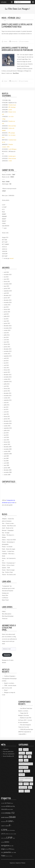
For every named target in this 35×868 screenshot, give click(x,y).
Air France (29, 753)
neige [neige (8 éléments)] (3, 849)
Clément (5, 41)
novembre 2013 (8, 351)
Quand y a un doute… (10, 683)
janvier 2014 (7, 347)
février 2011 (7, 416)
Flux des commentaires (9, 754)
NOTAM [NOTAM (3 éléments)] (7, 849)
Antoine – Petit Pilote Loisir (9, 526)
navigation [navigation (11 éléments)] (5, 845)
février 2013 (7, 370)
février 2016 (7, 309)
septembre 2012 (8, 382)
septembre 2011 (8, 400)
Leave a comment (25, 41)
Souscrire (7, 655)
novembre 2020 (8, 284)
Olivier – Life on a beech (8, 565)
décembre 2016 (8, 300)
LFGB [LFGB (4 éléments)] (7, 834)
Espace (26, 760)
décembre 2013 (8, 349)
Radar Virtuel (5, 600)
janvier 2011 (7, 419)
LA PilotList (5, 598)
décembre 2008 (8, 470)
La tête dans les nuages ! (17, 9)
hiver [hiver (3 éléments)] (9, 830)
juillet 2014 (7, 335)
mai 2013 (6, 363)
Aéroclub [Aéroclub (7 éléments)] (4, 809)
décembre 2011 (8, 393)
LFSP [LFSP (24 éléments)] (9, 838)
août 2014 (6, 333)
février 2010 (7, 442)
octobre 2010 (7, 426)
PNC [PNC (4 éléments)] (2, 852)
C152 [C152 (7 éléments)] (3, 813)
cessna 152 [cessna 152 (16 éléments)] (10, 813)
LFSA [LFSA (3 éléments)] (2, 838)
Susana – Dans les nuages (8, 570)
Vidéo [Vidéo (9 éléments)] (3, 856)
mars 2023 (6, 279)
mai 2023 (6, 277)
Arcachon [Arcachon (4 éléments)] (3, 806)
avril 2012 (6, 386)
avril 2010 (6, 437)
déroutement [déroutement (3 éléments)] (3, 822)
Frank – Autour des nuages (9, 549)
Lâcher (10, 110)
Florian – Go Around (7, 547)
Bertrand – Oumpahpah (8, 530)
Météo (21, 771)
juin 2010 (6, 433)
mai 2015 (6, 319)
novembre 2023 (8, 275)
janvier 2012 (7, 391)
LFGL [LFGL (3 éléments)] (12, 834)
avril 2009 (6, 463)
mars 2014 (6, 342)
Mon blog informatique (8, 616)
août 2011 (6, 403)
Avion (21, 757)
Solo (31, 784)
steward (12, 258)
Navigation (27, 771)
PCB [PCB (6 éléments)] (10, 849)
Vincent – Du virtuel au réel (9, 575)
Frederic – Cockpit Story (8, 551)
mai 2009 (6, 461)
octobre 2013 (7, 354)
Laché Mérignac (13, 149)
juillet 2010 (7, 430)
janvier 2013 (7, 372)
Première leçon (12, 105)
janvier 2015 (7, 323)
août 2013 (6, 358)
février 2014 (7, 344)
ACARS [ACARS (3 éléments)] (3, 803)
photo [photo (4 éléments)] (13, 849)
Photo (21, 784)
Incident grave (12, 156)
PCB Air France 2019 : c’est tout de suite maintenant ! (25, 720)
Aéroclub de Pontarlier (8, 591)
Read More (16, 73)
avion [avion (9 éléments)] (8, 806)
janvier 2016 (7, 312)
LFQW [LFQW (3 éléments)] (15, 834)
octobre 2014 (7, 330)
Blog (29, 757)
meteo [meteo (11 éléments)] (7, 842)
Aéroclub (26, 749)
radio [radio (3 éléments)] (12, 853)
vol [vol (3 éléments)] (9, 856)
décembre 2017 (8, 295)
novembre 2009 (8, 449)
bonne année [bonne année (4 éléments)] (10, 809)
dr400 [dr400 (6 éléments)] (3, 817)
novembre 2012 (8, 377)
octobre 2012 (7, 379)
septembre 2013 (8, 356)
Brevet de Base (12, 126)
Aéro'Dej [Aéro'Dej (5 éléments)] (12, 806)
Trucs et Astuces (23, 787)
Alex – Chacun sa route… (8, 523)
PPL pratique (12, 133)
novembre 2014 (8, 328)
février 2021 (7, 282)
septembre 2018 (8, 291)
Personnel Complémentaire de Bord (25, 779)
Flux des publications (8, 752)
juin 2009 (6, 458)
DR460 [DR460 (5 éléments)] (7, 817)
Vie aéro (21, 791)
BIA (25, 757)
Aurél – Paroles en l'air (8, 528)
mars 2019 (6, 286)
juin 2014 (6, 337)
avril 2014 (6, 340)
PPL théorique (12, 107)
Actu (20, 749)
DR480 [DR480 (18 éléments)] (12, 817)
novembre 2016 (8, 302)
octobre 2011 (7, 398)
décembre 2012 (8, 375)
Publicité (26, 784)
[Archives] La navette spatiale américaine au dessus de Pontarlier (17, 49)
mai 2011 (6, 409)
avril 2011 (6, 412)
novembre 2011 (8, 396)
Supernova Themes (21, 863)
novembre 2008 (8, 472)
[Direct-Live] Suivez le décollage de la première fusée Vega (17, 26)
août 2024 (6, 272)
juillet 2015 (7, 316)
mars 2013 (6, 368)
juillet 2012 (7, 384)
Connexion (6, 749)
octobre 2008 (7, 475)
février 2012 (7, 389)
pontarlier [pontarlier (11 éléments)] (7, 852)
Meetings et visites (23, 767)
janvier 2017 (7, 298)
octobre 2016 (7, 305)
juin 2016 (6, 307)
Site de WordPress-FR (8, 756)
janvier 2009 (7, 468)
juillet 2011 (7, 405)
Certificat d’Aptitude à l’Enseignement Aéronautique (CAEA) (9, 679)
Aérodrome (22, 753)
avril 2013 (6, 365)
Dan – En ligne (6, 533)
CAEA (10, 161)
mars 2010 (6, 440)
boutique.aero (5, 593)
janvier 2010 (7, 444)
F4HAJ (4, 612)
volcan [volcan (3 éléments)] (11, 856)
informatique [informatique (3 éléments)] (12, 830)
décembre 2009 (8, 447)
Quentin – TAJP (6, 568)
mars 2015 (6, 321)
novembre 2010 (8, 423)
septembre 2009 (8, 454)
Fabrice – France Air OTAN (9, 540)
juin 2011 (6, 407)
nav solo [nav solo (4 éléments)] (11, 846)
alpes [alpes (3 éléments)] (12, 803)
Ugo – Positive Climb (7, 572)
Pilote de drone (12, 158)
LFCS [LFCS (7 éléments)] (3, 834)
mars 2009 (6, 465)
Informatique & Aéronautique (26, 764)
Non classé (22, 775)
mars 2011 (6, 414)
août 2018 (6, 293)
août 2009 (6, 456)
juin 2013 (6, 361)
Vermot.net (5, 619)
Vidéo (30, 787)
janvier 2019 (7, 288)
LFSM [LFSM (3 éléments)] (5, 838)
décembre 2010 (8, 421)
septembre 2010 (8, 428)
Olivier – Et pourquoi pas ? (9, 563)
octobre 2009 (7, 451)
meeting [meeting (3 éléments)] (3, 842)
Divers (21, 760)
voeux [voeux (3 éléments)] (7, 856)
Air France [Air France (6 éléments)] (8, 803)
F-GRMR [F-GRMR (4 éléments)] (7, 826)
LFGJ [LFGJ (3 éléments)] (9, 834)
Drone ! (6, 690)
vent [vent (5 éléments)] (15, 852)
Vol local (27, 791)
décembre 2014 (8, 326)
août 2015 (6, 314)
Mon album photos (7, 614)
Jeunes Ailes (5, 595)
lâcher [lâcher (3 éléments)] (14, 838)
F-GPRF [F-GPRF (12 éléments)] (9, 821)
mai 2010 (6, 435)
